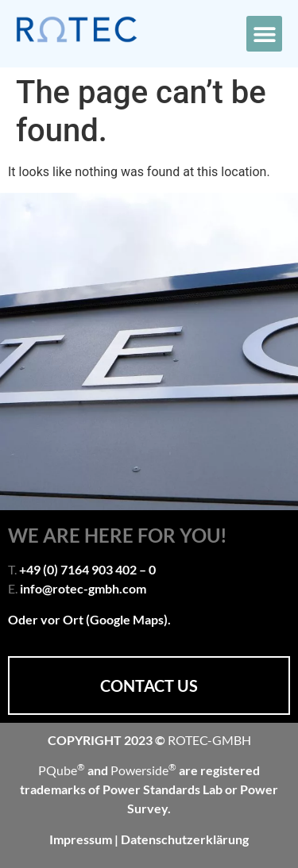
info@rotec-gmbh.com (83, 588)
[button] (264, 34)
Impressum (82, 839)
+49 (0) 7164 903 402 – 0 (87, 569)
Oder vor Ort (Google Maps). (89, 619)
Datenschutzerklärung (185, 839)
